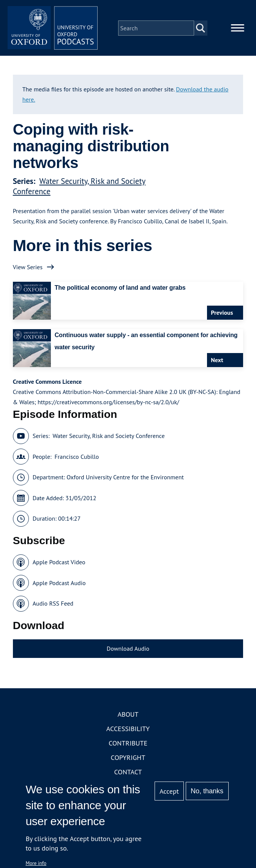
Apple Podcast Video (59, 563)
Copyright (128, 758)
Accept (169, 791)
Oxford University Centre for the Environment (125, 478)
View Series (28, 267)
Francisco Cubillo (77, 457)
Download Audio (128, 649)
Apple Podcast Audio (59, 583)
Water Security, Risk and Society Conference (108, 436)
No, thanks (207, 791)
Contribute (128, 744)
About (128, 715)
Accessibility (128, 729)
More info (36, 863)
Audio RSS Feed (53, 604)
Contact (128, 773)
